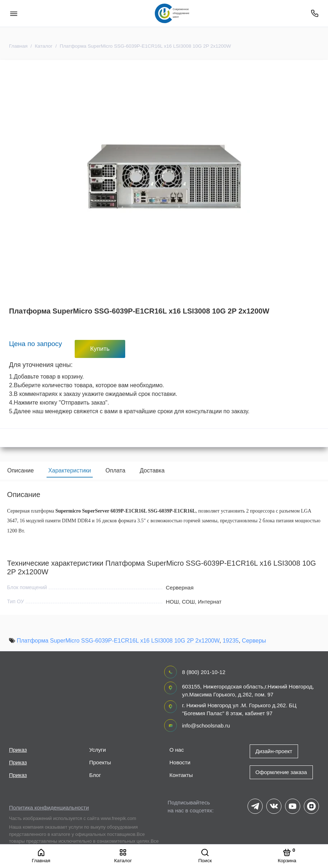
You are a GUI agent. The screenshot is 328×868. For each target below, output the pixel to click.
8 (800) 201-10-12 (204, 672)
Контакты (181, 775)
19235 (231, 642)
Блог (95, 775)
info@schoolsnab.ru (206, 726)
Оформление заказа (281, 772)
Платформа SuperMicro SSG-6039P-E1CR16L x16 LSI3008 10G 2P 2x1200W (118, 642)
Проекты (100, 762)
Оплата (115, 470)
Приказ (18, 750)
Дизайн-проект (274, 751)
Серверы (254, 642)
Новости (180, 762)
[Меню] (14, 13)
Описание (21, 470)
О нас (177, 750)
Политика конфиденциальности (49, 807)
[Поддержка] (314, 13)
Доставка (152, 470)
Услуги (97, 750)
